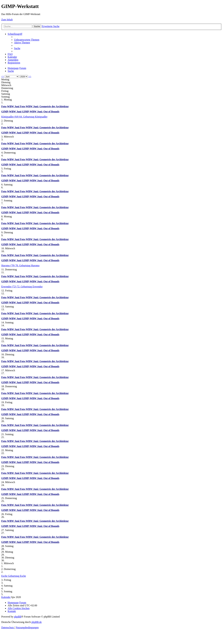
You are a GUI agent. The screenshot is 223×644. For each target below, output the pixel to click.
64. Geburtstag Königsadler (33, 117)
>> (30, 76)
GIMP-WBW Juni (12, 112)
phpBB (18, 617)
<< (3, 76)
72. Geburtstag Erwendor (30, 287)
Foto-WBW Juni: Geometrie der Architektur (44, 106)
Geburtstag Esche (17, 576)
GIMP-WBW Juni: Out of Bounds (41, 112)
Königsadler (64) (10, 117)
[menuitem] (27, 40)
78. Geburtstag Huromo (27, 265)
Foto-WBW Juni (11, 106)
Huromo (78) (8, 265)
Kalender (6, 597)
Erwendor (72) (9, 287)
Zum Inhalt (7, 20)
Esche (5, 576)
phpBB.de (37, 622)
